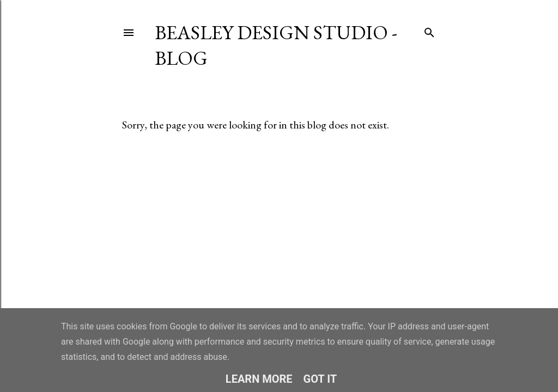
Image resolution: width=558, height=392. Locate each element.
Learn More (259, 379)
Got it (320, 379)
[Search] (429, 30)
